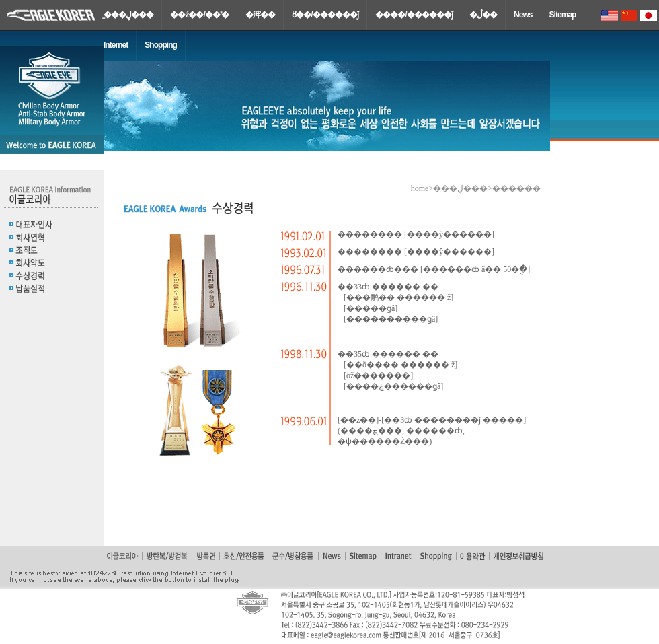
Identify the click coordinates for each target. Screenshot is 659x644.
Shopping (161, 45)
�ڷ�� (483, 15)
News (523, 15)
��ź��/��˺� (199, 15)
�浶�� (260, 15)
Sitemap (563, 15)
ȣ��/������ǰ (325, 15)
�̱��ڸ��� (128, 15)
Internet (116, 45)
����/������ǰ (414, 15)
